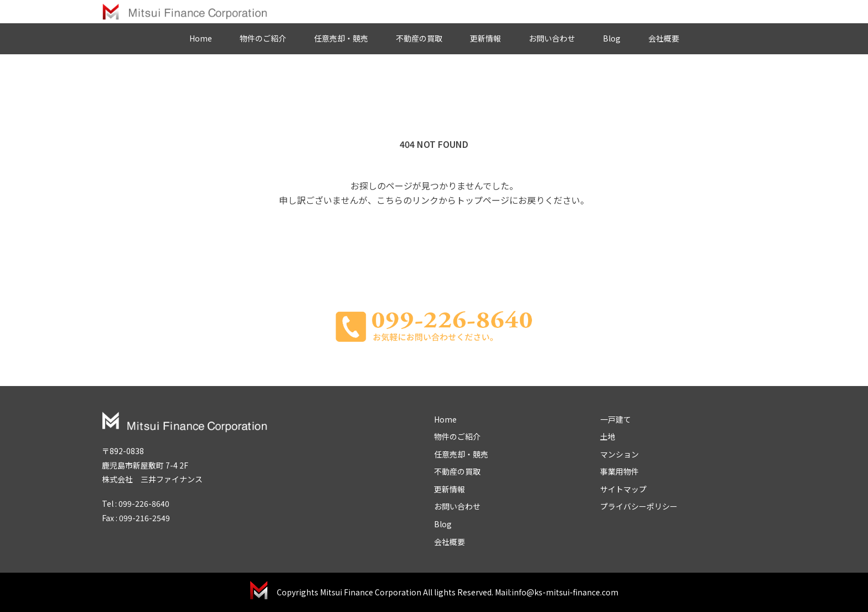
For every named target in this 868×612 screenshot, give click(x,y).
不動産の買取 (419, 38)
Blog (612, 38)
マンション (619, 454)
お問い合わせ (552, 38)
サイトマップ (623, 489)
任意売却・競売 (341, 38)
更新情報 (485, 38)
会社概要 (664, 38)
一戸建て (616, 419)
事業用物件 (619, 471)
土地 (608, 436)
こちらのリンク (407, 200)
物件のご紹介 (263, 38)
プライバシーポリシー (639, 506)
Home (201, 38)
